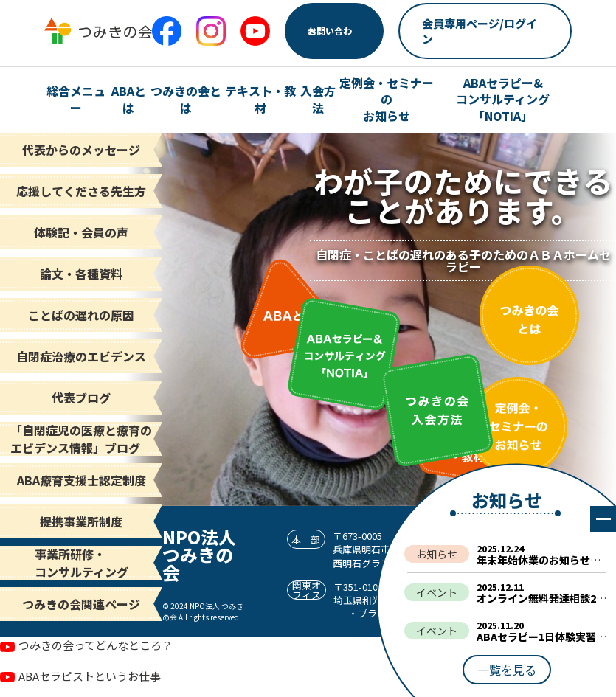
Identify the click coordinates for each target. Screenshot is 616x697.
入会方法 (318, 99)
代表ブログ (81, 398)
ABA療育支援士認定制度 (82, 480)
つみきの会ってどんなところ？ (96, 645)
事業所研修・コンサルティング (82, 563)
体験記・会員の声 (81, 232)
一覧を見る (507, 670)
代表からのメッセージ (81, 150)
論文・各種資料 (81, 274)
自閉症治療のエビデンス (81, 356)
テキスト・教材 (260, 99)
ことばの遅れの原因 (81, 315)
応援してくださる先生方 (81, 191)
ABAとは (129, 99)
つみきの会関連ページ (81, 604)
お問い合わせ (330, 31)
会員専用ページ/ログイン (480, 31)
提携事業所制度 (81, 521)
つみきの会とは (186, 99)
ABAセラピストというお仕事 (90, 676)
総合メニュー (76, 99)
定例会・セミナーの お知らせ (387, 99)
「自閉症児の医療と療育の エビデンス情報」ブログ (81, 439)
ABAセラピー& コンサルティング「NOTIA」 (503, 99)
